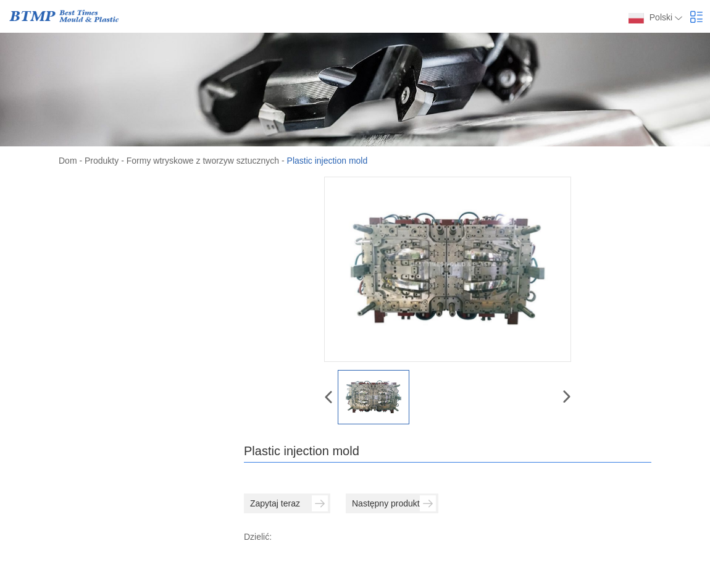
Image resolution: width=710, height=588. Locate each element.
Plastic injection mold (328, 161)
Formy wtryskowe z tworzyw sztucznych (203, 161)
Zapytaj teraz (289, 503)
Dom (68, 161)
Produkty (102, 161)
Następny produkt (394, 503)
